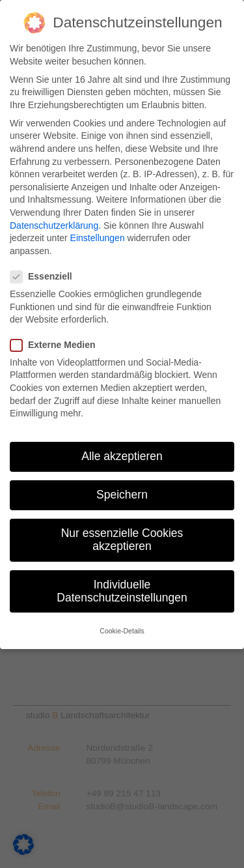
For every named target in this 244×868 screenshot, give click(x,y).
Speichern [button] (122, 495)
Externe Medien (57, 345)
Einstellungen (98, 238)
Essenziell (45, 277)
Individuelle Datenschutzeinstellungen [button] (122, 591)
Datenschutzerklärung (54, 225)
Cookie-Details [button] (122, 631)
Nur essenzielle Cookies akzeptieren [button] (122, 540)
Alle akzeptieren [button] (122, 456)
